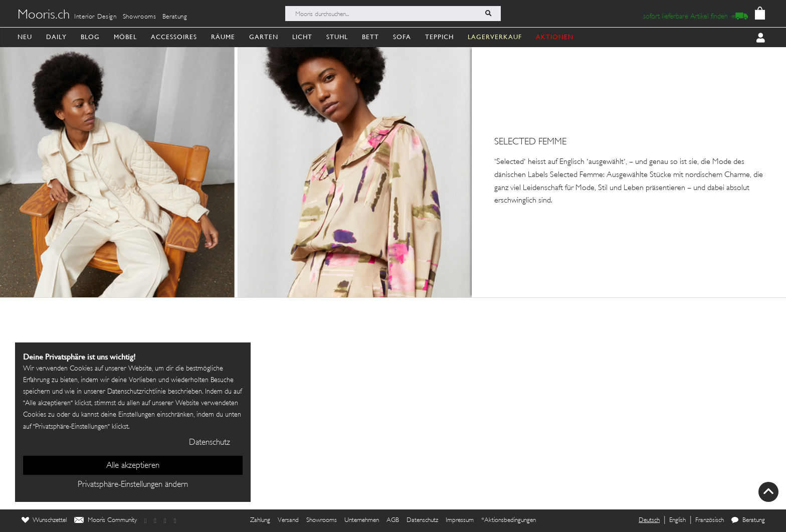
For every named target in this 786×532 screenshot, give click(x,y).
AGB (393, 520)
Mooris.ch (44, 16)
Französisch (710, 520)
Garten (264, 37)
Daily (56, 37)
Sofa (402, 37)
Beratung (175, 17)
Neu (25, 37)
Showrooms (140, 17)
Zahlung (260, 520)
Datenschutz (422, 520)
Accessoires (174, 37)
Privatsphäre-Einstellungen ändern (133, 485)
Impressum (460, 520)
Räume (223, 37)
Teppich (439, 37)
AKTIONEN (555, 37)
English (677, 520)
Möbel (125, 37)
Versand (288, 520)
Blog (90, 37)
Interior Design (95, 17)
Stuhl (337, 37)
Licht (302, 37)
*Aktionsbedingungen (509, 520)
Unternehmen (362, 520)
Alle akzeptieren (133, 466)
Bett (370, 37)
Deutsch (649, 520)
